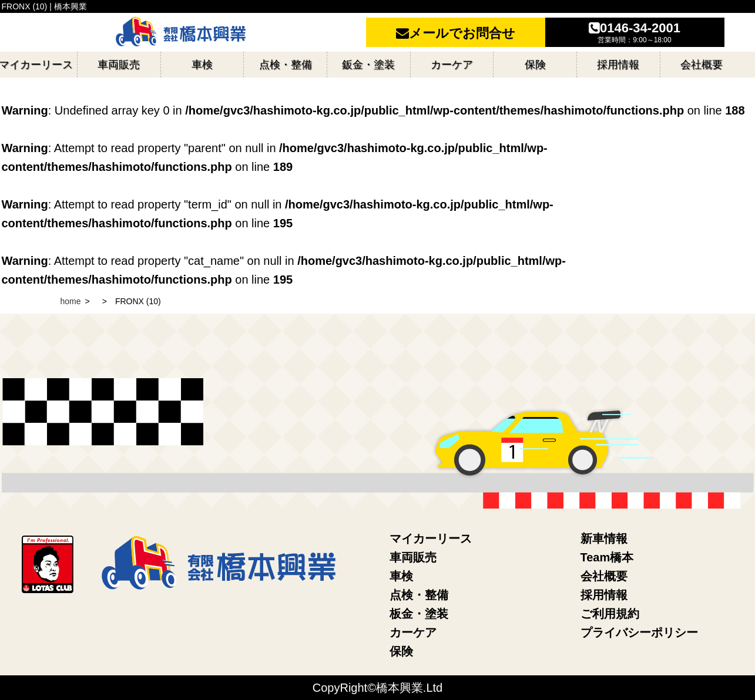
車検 (401, 576)
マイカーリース (431, 539)
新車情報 (604, 539)
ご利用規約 (610, 614)
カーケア (413, 632)
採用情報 (604, 595)
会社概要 (604, 576)
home (71, 301)
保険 (401, 651)
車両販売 (413, 557)
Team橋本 (607, 557)
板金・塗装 (419, 614)
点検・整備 (419, 595)
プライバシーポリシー (639, 632)
